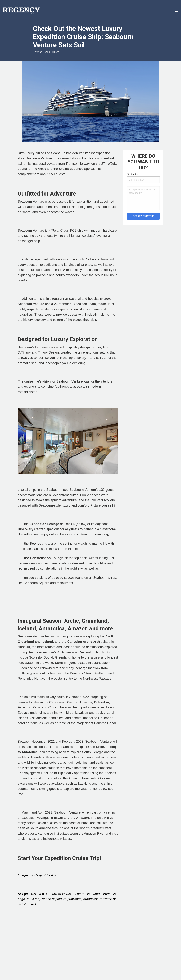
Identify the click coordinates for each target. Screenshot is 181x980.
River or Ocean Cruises (46, 52)
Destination (133, 174)
